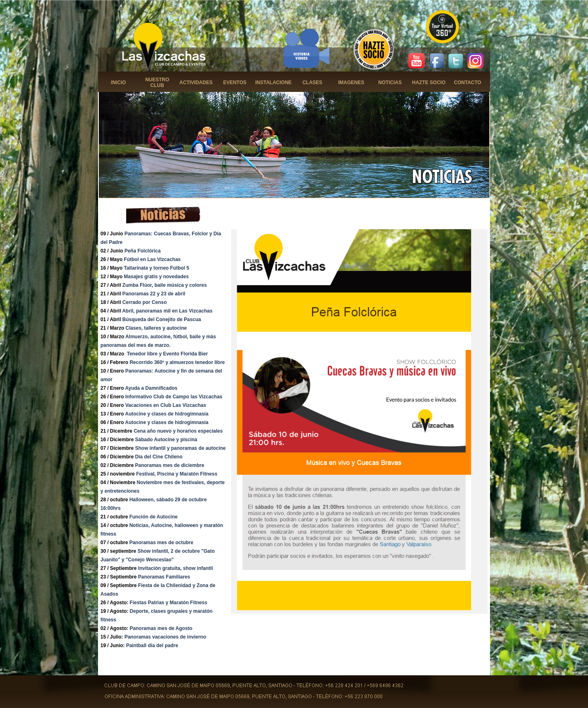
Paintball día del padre (152, 645)
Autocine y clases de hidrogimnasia (167, 414)
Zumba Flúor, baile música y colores (165, 285)
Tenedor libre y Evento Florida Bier (168, 354)
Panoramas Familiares (164, 577)
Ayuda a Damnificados (151, 388)
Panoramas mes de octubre (161, 543)
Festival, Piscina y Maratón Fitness (177, 474)
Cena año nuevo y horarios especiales (178, 431)
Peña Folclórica (143, 251)
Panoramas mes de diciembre (170, 465)
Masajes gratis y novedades (156, 277)
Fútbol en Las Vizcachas (152, 259)
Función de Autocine (154, 517)
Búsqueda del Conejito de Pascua (162, 319)
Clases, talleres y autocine (156, 328)
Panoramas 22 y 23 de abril (154, 294)
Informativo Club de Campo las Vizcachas (174, 397)
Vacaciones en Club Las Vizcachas (166, 405)
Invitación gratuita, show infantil (175, 568)
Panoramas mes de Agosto (161, 628)
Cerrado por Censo (145, 302)
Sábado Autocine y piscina (166, 440)
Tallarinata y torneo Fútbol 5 (156, 268)
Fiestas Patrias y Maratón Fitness (169, 603)
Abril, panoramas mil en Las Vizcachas (167, 311)
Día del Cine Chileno (159, 457)
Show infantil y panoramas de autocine (180, 448)
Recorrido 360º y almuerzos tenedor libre (177, 362)
